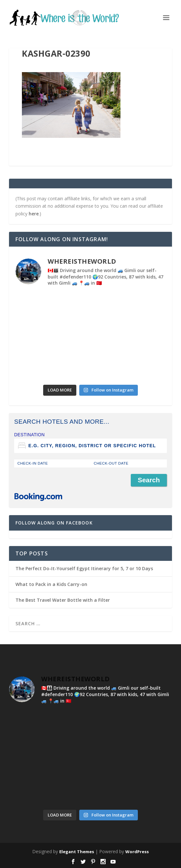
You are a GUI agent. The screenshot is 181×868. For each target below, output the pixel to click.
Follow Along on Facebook (54, 523)
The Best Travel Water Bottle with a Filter (63, 600)
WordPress (137, 852)
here (34, 214)
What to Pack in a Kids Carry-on (51, 584)
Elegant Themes (77, 852)
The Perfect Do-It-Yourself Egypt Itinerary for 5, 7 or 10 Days (84, 568)
